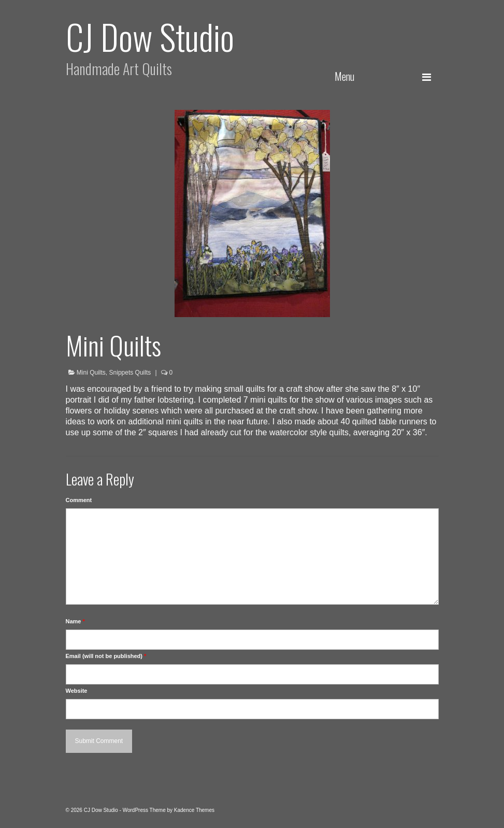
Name (75, 621)
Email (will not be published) (106, 656)
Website (77, 691)
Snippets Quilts (130, 373)
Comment (79, 500)
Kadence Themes (194, 810)
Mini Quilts (91, 373)
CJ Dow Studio (150, 36)
